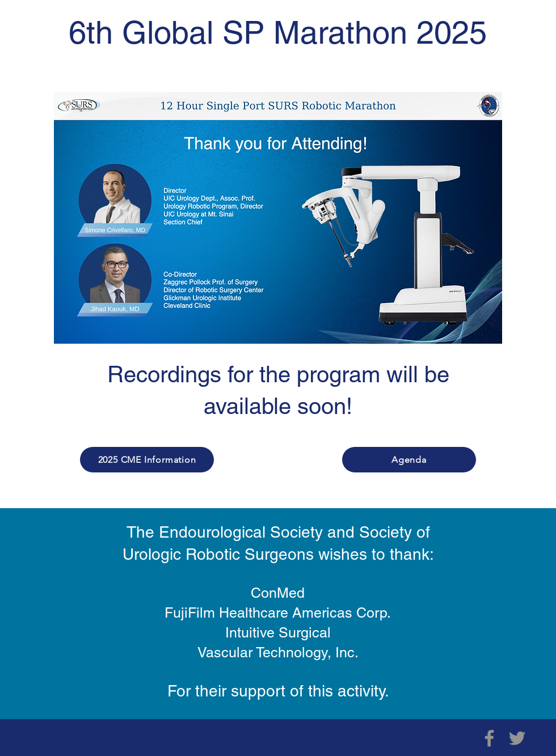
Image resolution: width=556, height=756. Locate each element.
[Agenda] (409, 460)
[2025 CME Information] (147, 460)
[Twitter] (517, 738)
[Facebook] (489, 738)
